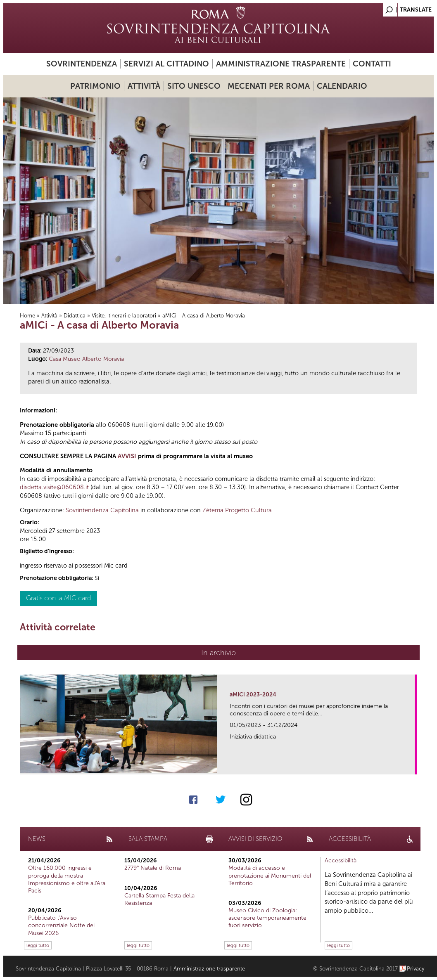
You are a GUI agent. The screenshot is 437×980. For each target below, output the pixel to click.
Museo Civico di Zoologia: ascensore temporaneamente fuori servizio (267, 918)
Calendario (342, 86)
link (411, 766)
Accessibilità (341, 860)
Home (27, 316)
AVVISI (127, 456)
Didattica (75, 316)
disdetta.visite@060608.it (54, 487)
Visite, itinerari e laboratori (124, 316)
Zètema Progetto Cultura (237, 510)
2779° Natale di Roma (153, 868)
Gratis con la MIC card (58, 598)
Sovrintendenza (82, 64)
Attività (144, 86)
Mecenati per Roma (269, 86)
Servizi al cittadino (166, 64)
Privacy (416, 969)
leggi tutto (38, 945)
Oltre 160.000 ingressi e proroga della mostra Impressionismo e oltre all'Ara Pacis (67, 879)
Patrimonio (95, 86)
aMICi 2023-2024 (253, 695)
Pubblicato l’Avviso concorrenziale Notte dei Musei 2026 (61, 925)
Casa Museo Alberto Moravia (86, 359)
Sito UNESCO (194, 86)
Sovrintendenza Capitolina (102, 510)
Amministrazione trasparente (281, 64)
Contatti (372, 64)
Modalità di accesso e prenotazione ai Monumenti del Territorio (270, 875)
